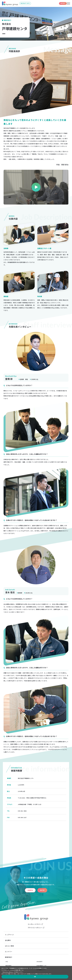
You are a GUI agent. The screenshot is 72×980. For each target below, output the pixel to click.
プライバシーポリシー (35, 928)
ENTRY (58, 3)
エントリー (9, 952)
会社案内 (8, 940)
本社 (7, 962)
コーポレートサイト (34, 924)
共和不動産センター (42, 966)
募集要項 (26, 890)
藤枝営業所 (8, 966)
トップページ (9, 935)
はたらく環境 (9, 946)
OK (65, 975)
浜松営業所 (39, 962)
